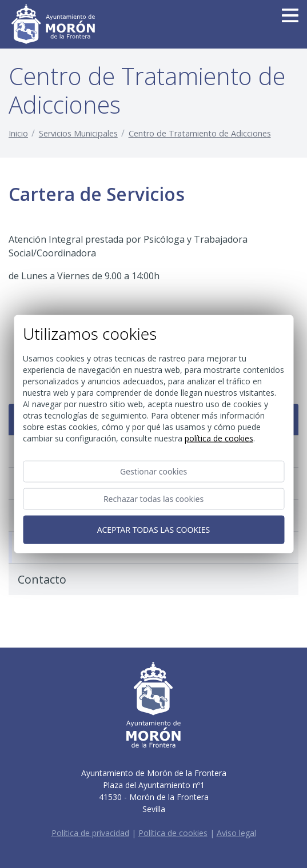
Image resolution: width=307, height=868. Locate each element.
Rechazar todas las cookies (153, 498)
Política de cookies (173, 833)
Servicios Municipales (78, 133)
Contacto (42, 579)
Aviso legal (236, 833)
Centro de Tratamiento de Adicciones (200, 133)
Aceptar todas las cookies (153, 529)
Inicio (18, 133)
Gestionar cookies (153, 471)
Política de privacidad (90, 833)
